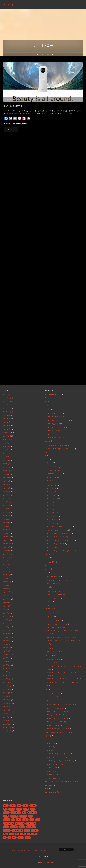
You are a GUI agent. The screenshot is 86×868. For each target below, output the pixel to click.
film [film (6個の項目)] (5, 809)
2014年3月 (7, 564)
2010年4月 (7, 710)
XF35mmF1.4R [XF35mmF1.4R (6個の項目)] (31, 823)
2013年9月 (7, 585)
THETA (25, 124)
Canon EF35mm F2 (53, 424)
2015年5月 (7, 519)
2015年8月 (7, 509)
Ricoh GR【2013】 (53, 693)
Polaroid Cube (51, 613)
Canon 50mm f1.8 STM (54, 413)
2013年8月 (7, 589)
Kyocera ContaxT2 (53, 470)
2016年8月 (7, 485)
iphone (49, 406)
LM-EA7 (51, 648)
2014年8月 (7, 551)
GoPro (47, 558)
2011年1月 (6, 679)
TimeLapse (49, 785)
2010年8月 (7, 696)
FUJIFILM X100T (52, 520)
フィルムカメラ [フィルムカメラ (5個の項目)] (17, 830)
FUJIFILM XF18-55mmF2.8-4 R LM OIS (60, 540)
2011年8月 (7, 655)
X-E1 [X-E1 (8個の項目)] (32, 820)
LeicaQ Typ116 (52, 584)
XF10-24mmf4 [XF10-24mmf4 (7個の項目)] (9, 823)
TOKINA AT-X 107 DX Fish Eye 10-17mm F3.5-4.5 (63, 641)
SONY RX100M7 (52, 778)
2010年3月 (7, 714)
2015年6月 (7, 516)
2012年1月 (7, 637)
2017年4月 (7, 460)
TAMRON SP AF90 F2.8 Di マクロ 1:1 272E (61, 637)
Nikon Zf (49, 605)
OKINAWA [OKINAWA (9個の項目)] (14, 816)
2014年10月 (7, 544)
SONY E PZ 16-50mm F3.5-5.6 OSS (59, 754)
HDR (47, 565)
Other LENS (49, 616)
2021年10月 (7, 412)
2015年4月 (7, 523)
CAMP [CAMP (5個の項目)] (25, 805)
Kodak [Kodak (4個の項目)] (26, 809)
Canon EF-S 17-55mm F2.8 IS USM (58, 417)
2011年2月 (7, 675)
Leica (47, 572)
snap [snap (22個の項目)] (30, 816)
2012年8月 (7, 630)
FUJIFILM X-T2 (51, 509)
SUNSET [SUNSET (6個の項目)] (7, 820)
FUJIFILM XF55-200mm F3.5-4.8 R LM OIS (61, 551)
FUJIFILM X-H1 (52, 495)
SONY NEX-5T (52, 775)
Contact (54, 851)
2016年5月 (7, 495)
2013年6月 (7, 596)
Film (47, 459)
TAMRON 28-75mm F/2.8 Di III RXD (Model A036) (62, 782)
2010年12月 (7, 682)
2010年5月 (7, 707)
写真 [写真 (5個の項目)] (5, 834)
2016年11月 (7, 474)
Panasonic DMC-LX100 (54, 663)
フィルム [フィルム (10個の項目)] (7, 830)
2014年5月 (7, 557)
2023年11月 (7, 401)
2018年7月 (7, 453)
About (46, 851)
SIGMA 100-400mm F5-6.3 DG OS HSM (59, 732)
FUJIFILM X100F (52, 516)
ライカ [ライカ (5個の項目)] (27, 830)
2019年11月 (7, 436)
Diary (47, 452)
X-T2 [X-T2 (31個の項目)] (38, 820)
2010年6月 (7, 703)
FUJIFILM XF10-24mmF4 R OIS (57, 530)
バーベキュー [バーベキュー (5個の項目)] (31, 827)
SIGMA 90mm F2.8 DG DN (56, 722)
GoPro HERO (51, 562)
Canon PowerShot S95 (54, 438)
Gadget (48, 554)
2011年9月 (7, 651)
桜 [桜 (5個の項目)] (9, 837)
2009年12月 (7, 724)
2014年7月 (7, 554)
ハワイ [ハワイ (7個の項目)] (22, 827)
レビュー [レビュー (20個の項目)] (35, 830)
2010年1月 (7, 721)
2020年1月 (7, 429)
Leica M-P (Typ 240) (53, 577)
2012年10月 (7, 623)
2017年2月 (7, 467)
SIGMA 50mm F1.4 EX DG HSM (57, 718)
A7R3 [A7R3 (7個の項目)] (6, 805)
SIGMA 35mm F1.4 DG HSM (56, 715)
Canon (47, 409)
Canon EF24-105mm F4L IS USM (58, 420)
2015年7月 (7, 512)
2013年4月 (7, 603)
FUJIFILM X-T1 (51, 506)
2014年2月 (7, 568)
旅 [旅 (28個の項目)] (5, 837)
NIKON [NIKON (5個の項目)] (6, 816)
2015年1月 (7, 533)
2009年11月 (7, 727)
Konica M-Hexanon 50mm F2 (57, 624)
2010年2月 (7, 717)
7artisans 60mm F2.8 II (53, 394)
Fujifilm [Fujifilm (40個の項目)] (12, 809)
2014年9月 (7, 547)
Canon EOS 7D (52, 434)
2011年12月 (7, 641)
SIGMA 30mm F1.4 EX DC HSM (57, 711)
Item (47, 569)
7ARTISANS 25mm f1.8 (54, 620)
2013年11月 (7, 578)
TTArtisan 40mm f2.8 (52, 792)
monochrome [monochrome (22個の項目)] (32, 813)
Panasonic (48, 655)
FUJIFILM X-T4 (52, 513)
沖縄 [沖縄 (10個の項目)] (14, 837)
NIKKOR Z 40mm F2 (54, 598)
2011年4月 (7, 668)
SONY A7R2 (51, 743)
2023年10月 (7, 405)
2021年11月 (7, 408)
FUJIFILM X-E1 (51, 485)
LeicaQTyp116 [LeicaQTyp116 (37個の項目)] (16, 813)
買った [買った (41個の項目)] (28, 837)
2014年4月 (7, 561)
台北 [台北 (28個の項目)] (11, 834)
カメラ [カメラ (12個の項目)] (6, 827)
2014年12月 (7, 537)
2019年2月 (7, 446)
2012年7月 (7, 634)
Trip (46, 789)
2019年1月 (7, 450)
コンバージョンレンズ (54, 652)
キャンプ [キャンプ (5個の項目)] (14, 827)
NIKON (47, 587)
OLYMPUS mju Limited (54, 474)
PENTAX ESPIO (52, 477)
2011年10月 (7, 648)
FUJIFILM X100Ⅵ (52, 523)
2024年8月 (7, 394)
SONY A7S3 (51, 750)
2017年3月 (7, 464)
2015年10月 (7, 502)
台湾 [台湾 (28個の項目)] (17, 834)
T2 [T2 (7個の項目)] (13, 820)
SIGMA (47, 700)
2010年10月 (7, 689)
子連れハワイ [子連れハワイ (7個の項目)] (32, 834)
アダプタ (50, 644)
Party (47, 686)
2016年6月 (7, 492)
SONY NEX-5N (52, 768)
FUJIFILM (48, 481)
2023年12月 (7, 398)
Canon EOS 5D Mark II (54, 431)
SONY (47, 739)
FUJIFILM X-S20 (52, 502)
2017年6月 (7, 457)
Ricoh (47, 689)
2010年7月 (7, 700)
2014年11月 (7, 540)
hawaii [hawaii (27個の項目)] (19, 809)
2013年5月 (7, 599)
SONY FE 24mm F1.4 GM (55, 764)
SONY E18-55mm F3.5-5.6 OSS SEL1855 (60, 761)
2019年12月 (7, 433)
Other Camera (22, 99)
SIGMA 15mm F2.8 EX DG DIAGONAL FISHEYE (62, 705)
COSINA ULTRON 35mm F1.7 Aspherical (60, 449)
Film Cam (48, 463)
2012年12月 (7, 616)
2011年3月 (7, 672)
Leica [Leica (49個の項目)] (33, 809)
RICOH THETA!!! (14, 106)
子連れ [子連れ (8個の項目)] (23, 834)
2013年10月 (7, 582)
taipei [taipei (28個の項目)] (19, 820)
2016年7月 (7, 488)
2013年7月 (7, 592)
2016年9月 (7, 481)
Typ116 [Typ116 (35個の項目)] (25, 820)
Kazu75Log (8, 5)
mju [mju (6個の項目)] (24, 813)
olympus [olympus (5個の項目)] (23, 816)
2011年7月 (7, 658)
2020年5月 (7, 415)
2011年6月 (7, 662)
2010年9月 (7, 693)
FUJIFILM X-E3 (52, 492)
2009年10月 (7, 731)
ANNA (47, 398)
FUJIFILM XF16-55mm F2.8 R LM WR (59, 533)
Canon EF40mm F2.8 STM (56, 427)
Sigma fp (48, 736)
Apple (47, 401)
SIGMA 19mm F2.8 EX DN (55, 708)
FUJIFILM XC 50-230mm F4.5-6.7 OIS (59, 527)
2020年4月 (7, 419)
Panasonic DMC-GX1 (54, 659)
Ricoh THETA (32, 99)
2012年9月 (7, 627)
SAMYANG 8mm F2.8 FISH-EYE (57, 627)
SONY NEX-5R (52, 771)
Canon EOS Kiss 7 (53, 467)
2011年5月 (7, 665)
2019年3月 (7, 443)
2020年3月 (7, 422)
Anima (42, 862)
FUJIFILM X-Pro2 (52, 499)
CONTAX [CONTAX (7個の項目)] (33, 805)
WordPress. (50, 862)
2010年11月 (7, 686)
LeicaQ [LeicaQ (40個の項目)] (6, 813)
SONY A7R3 (51, 747)
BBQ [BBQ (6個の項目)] (19, 805)
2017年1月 (7, 471)
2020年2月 (7, 426)
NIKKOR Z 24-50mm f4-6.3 (56, 595)
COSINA (48, 441)
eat (46, 456)
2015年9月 (7, 505)
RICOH (8, 124)
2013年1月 (7, 613)
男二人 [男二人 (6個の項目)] (21, 837)
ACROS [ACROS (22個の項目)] (13, 805)
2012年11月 (7, 620)
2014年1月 (7, 571)
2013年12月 (7, 575)
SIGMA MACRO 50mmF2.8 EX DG (58, 729)
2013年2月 (7, 610)
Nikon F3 (49, 602)
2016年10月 (7, 478)
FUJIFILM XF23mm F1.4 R (55, 544)
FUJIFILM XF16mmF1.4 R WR (57, 537)
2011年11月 (7, 644)
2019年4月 (7, 439)
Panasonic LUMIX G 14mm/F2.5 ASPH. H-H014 (63, 679)
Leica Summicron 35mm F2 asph (58, 580)
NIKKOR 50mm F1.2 (53, 591)
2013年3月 (7, 606)
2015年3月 (7, 526)
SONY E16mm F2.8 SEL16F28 (57, 757)
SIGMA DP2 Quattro (53, 725)
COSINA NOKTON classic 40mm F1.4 (59, 445)
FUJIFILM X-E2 (52, 488)
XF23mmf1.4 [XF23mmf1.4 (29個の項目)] (20, 823)
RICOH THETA (16, 124)
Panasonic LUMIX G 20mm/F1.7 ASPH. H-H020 (63, 682)
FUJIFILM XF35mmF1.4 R (55, 547)
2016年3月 (7, 498)
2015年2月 (7, 530)
